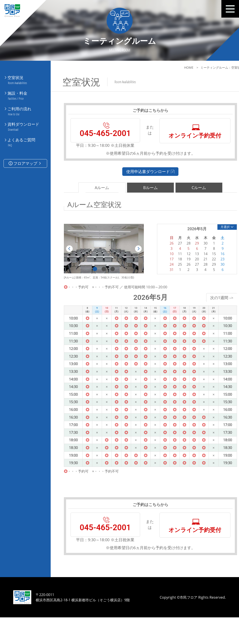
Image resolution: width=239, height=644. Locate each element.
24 (165, 276)
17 (165, 271)
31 (165, 282)
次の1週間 (210, 310)
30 (213, 276)
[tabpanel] (101, 261)
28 (197, 276)
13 (189, 266)
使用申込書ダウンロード (145, 183)
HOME (178, 67)
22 (205, 271)
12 (181, 266)
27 (189, 276)
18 (172, 271)
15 (205, 266)
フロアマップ (25, 155)
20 (189, 271)
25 (172, 276)
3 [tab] (110, 281)
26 (181, 276)
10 (165, 266)
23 (213, 271)
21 (197, 271)
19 (181, 271)
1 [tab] (92, 281)
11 (172, 266)
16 (213, 266)
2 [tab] (101, 281)
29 (205, 276)
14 (197, 266)
